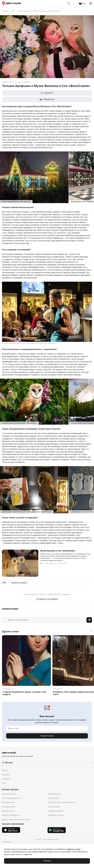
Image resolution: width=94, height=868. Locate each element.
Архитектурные (9, 794)
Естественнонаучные (11, 798)
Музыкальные (54, 794)
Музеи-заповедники (11, 815)
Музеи (5, 770)
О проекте (7, 842)
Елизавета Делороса (24, 82)
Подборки (6, 779)
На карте (6, 775)
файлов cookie (74, 849)
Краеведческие (9, 807)
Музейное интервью (19, 583)
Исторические (8, 802)
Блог (13, 11)
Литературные (8, 811)
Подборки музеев (56, 815)
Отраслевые (54, 798)
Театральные (54, 807)
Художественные (56, 811)
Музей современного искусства (16, 819)
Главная (5, 11)
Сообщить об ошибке (47, 599)
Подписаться (47, 736)
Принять (47, 861)
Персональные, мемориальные (62, 802)
